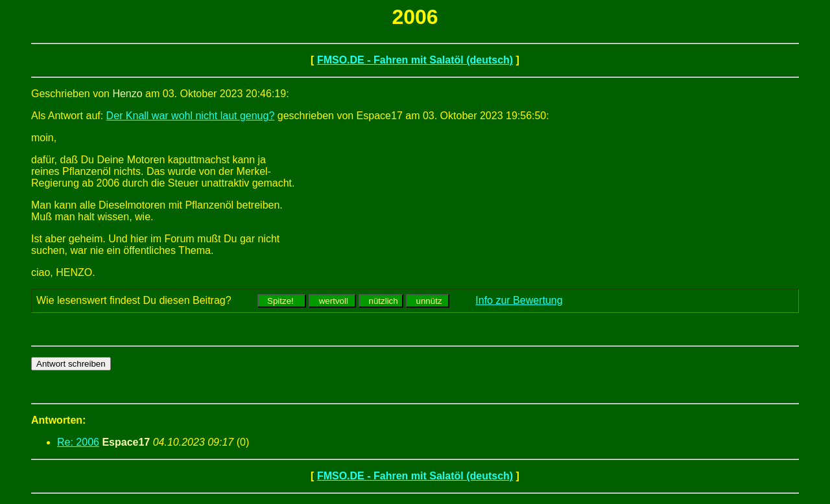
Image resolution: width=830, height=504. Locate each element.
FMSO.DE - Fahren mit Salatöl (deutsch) (415, 60)
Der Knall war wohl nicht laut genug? (191, 116)
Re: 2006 (78, 442)
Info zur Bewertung (519, 300)
